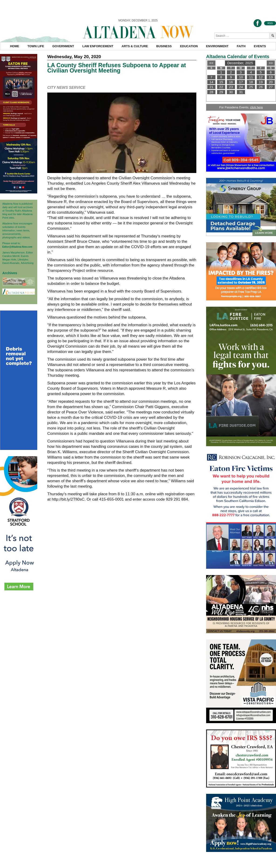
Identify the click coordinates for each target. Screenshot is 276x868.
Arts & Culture (135, 46)
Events (260, 46)
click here (257, 107)
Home (15, 46)
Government (63, 46)
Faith (241, 46)
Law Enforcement (98, 46)
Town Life (36, 46)
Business (164, 46)
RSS (270, 23)
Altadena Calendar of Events (238, 57)
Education (189, 46)
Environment (217, 46)
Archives (10, 273)
